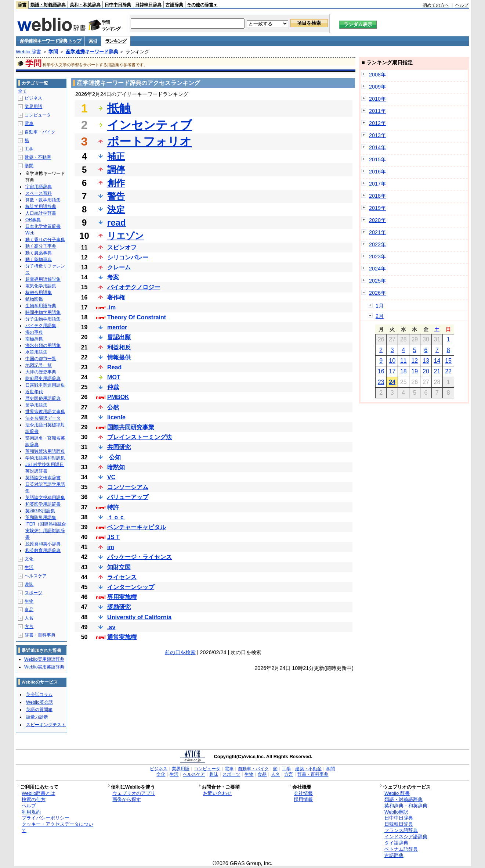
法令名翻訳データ (43, 418)
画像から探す (127, 799)
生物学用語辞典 (41, 306)
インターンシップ (131, 587)
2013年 (377, 135)
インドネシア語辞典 (406, 837)
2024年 (377, 269)
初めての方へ (436, 5)
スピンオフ (122, 248)
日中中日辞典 (118, 5)
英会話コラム (39, 695)
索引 (93, 41)
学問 (53, 52)
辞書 (22, 5)
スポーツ (33, 593)
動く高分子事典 (41, 246)
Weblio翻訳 (396, 812)
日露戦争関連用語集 (45, 385)
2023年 (377, 257)
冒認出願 (119, 337)
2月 (380, 316)
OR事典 (33, 220)
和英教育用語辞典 (43, 550)
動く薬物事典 (39, 259)
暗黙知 (116, 467)
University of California (139, 617)
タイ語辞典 (396, 843)
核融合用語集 (39, 293)
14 (437, 361)
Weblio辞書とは (38, 793)
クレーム (119, 267)
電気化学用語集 (41, 286)
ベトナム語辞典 (401, 849)
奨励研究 (119, 607)
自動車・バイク (40, 132)
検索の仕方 (34, 799)
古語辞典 (174, 5)
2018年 (377, 196)
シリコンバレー (128, 257)
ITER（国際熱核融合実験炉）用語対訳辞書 (46, 531)
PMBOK (118, 397)
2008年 (377, 75)
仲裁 (113, 387)
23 (381, 382)
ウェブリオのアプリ (134, 793)
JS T (113, 537)
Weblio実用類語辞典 (44, 659)
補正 (116, 156)
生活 (29, 567)
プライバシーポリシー (46, 818)
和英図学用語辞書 (43, 504)
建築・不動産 (38, 157)
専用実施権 (122, 597)
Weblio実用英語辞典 (44, 667)
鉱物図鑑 (34, 299)
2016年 (377, 172)
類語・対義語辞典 (48, 5)
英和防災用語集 (41, 517)
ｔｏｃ (116, 517)
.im (111, 307)
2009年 (377, 87)
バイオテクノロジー (134, 287)
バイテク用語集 (41, 326)
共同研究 (119, 447)
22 (448, 371)
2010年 (377, 99)
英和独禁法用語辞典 (45, 451)
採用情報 (303, 799)
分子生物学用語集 (43, 319)
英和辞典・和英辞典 (406, 806)
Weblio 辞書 (28, 52)
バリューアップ (128, 497)
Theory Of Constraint (137, 317)
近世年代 (34, 392)
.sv (111, 627)
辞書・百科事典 (40, 635)
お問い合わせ (217, 793)
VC (111, 477)
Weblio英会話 (39, 702)
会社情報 (303, 793)
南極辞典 (34, 339)
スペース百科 (39, 193)
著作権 (116, 297)
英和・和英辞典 (85, 5)
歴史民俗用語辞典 (43, 398)
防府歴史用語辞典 (43, 379)
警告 (116, 196)
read (117, 223)
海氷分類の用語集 (43, 345)
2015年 (377, 159)
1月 (380, 306)
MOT (114, 377)
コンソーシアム (128, 487)
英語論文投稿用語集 (45, 498)
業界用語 (33, 107)
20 (426, 371)
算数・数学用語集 (43, 200)
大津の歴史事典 (41, 372)
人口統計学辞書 (41, 213)
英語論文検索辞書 (43, 478)
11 (403, 361)
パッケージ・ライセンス (140, 557)
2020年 (377, 220)
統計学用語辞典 (41, 207)
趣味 (29, 584)
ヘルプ (462, 5)
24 (392, 382)
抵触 (119, 108)
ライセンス (122, 577)
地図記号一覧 (39, 365)
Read (114, 367)
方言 (29, 627)
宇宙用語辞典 (39, 187)
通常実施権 (122, 637)
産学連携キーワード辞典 (92, 52)
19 (415, 371)
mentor (117, 327)
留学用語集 (36, 405)
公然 (113, 407)
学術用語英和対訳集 (45, 458)
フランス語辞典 (401, 830)
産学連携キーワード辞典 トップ (50, 41)
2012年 (377, 123)
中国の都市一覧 (41, 359)
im (111, 547)
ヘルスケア (36, 576)
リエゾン (126, 236)
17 (392, 371)
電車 (29, 123)
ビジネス (33, 98)
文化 (29, 559)
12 (415, 361)
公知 (114, 457)
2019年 (377, 208)
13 (426, 361)
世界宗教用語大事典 (45, 412)
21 (437, 371)
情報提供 (119, 357)
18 (403, 371)
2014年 (377, 147)
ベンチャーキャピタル (137, 527)
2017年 (377, 184)
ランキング (116, 41)
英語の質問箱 (39, 710)
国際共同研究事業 (131, 427)
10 (392, 361)
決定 (116, 209)
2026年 (377, 293)
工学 (29, 149)
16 (381, 371)
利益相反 (119, 347)
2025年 (377, 281)
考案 (113, 277)
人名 (29, 618)
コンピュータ (38, 115)
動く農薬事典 (39, 253)
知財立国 (119, 567)
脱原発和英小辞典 (43, 544)
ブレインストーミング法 (140, 437)
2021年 (377, 232)
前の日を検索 (180, 652)
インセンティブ (150, 125)
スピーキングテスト (46, 725)
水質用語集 (36, 352)
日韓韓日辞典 (148, 5)
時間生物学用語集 (43, 312)
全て (22, 91)
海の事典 (34, 332)
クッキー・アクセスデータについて (57, 827)
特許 (113, 507)
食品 (29, 610)
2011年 (377, 111)
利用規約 (31, 812)
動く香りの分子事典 (45, 240)
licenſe (116, 417)
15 (448, 361)
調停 (116, 170)
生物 (29, 601)
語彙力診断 (37, 717)
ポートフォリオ (149, 141)
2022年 (377, 244)
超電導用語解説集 (43, 279)
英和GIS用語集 (40, 511)
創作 (116, 183)
